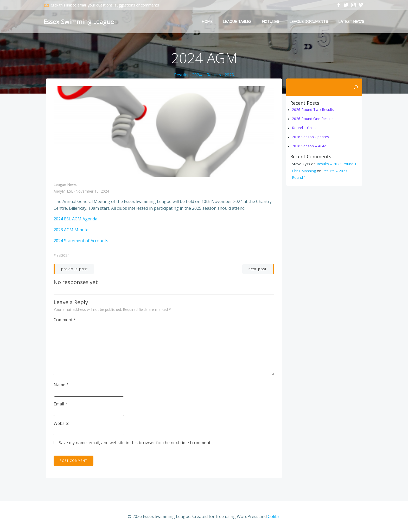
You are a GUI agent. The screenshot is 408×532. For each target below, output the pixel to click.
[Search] (356, 87)
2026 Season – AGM (309, 146)
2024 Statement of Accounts (81, 241)
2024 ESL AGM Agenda (75, 219)
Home (207, 22)
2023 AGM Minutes (72, 230)
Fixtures (271, 22)
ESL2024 (63, 255)
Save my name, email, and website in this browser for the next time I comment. (135, 443)
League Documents (309, 22)
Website (62, 423)
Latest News (351, 22)
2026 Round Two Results (313, 110)
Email (60, 404)
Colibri (274, 516)
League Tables (237, 22)
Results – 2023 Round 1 (337, 164)
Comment (65, 320)
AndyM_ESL (63, 191)
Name (61, 385)
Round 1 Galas (304, 128)
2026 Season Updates (310, 137)
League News (65, 184)
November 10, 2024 (92, 191)
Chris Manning (304, 171)
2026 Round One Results (313, 119)
